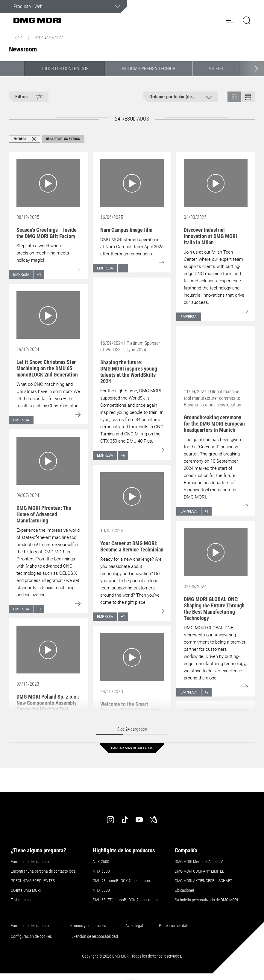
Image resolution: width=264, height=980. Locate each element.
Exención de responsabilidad (95, 936)
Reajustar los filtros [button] (63, 139)
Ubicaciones (185, 890)
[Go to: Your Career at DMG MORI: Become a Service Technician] (132, 496)
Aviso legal (134, 926)
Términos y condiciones (87, 926)
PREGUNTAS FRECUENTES (33, 881)
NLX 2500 (101, 862)
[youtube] (139, 820)
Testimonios (21, 900)
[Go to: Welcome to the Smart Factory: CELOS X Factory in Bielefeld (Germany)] (132, 657)
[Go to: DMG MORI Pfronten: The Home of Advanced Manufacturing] (48, 461)
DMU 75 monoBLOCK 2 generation (121, 881)
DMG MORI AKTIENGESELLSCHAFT (204, 881)
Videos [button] (216, 69)
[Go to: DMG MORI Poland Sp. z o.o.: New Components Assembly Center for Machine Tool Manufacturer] (48, 649)
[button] (230, 20)
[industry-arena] (154, 820)
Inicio (18, 38)
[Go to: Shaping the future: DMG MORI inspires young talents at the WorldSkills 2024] (132, 309)
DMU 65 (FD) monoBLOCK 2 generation (125, 900)
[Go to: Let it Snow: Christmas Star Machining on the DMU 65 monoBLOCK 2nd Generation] (48, 315)
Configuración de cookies (31, 936)
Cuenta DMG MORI (26, 890)
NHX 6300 (101, 871)
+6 (123, 455)
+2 (207, 692)
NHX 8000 (101, 890)
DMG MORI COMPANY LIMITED (200, 871)
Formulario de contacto (30, 862)
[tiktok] (125, 820)
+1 (39, 275)
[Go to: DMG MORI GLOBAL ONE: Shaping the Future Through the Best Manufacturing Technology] (216, 552)
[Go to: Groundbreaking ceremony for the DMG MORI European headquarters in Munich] (216, 357)
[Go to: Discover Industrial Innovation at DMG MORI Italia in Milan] (216, 183)
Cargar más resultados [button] (132, 748)
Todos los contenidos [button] (65, 69)
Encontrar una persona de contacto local (44, 871)
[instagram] (110, 820)
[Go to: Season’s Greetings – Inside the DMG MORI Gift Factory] (48, 183)
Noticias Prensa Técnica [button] (149, 69)
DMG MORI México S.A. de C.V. (199, 862)
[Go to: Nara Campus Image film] (132, 183)
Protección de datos (175, 926)
